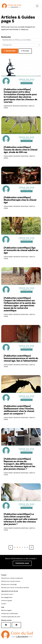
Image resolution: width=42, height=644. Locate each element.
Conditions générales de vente (11, 617)
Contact (4, 604)
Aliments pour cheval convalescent (12, 578)
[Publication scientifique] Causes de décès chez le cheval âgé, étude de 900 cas (21, 150)
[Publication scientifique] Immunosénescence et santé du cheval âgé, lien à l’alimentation (21, 358)
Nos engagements (7, 598)
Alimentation (8, 106)
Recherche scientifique (20, 106)
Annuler (25, 51)
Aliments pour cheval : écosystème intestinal (15, 588)
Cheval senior (8, 156)
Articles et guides (7, 601)
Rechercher (10, 51)
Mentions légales (6, 611)
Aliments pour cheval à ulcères (11, 581)
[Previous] (11, 547)
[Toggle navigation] (37, 6)
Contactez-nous (22, 563)
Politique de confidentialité (10, 614)
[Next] (31, 547)
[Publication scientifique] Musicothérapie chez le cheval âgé (20, 200)
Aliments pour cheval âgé (9, 585)
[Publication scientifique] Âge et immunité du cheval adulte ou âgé (21, 250)
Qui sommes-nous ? (7, 594)
